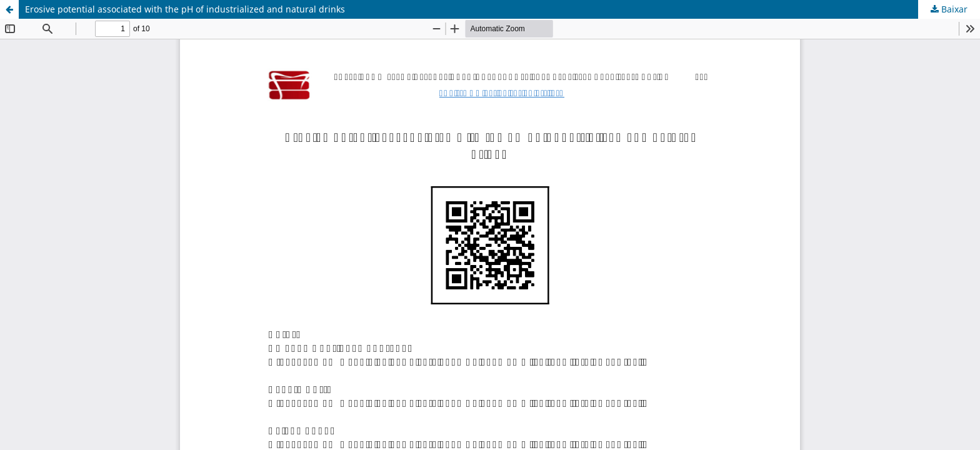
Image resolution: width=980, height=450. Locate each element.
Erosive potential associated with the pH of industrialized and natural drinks (185, 9)
